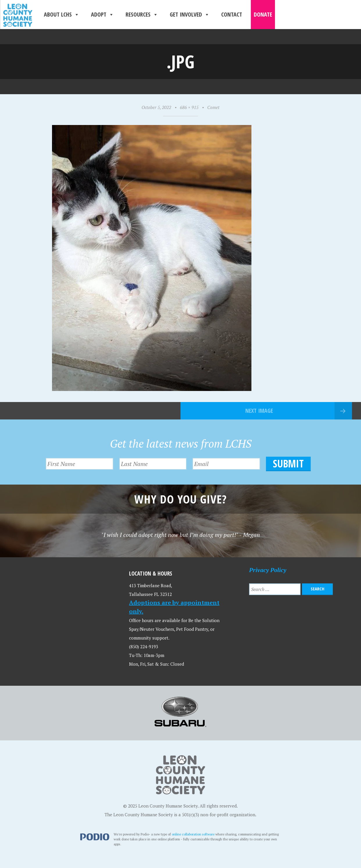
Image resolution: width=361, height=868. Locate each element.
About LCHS (62, 15)
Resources (142, 15)
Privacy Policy (268, 570)
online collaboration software (193, 834)
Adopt (102, 15)
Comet (213, 107)
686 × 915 (189, 107)
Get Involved (190, 15)
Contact (232, 14)
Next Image (259, 411)
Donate (263, 14)
